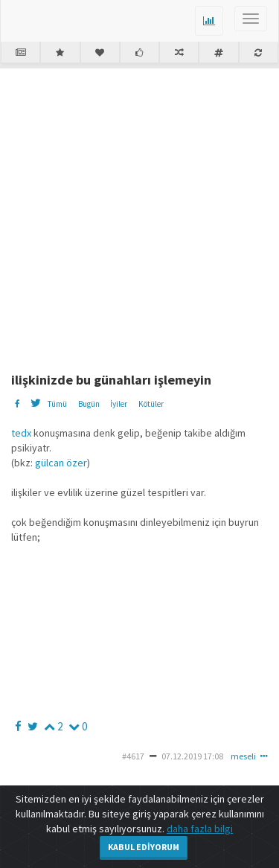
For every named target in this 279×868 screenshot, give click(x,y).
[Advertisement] (139, 215)
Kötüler (151, 404)
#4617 (133, 756)
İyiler (119, 404)
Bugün (89, 404)
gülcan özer (60, 463)
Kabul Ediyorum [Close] (144, 847)
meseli (243, 756)
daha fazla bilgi (200, 829)
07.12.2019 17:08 (192, 756)
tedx (21, 433)
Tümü (57, 404)
